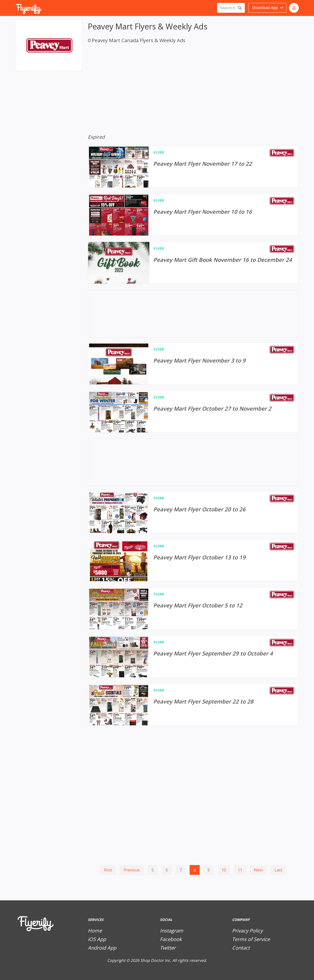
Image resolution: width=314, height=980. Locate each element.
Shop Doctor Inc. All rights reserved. (174, 960)
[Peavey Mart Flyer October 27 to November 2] (193, 412)
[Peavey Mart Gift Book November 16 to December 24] (193, 263)
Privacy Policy (247, 931)
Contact (241, 948)
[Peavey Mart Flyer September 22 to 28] (193, 704)
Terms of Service (251, 939)
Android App (102, 948)
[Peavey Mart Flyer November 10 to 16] (193, 215)
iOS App (97, 939)
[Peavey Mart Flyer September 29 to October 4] (193, 656)
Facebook (171, 939)
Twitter (168, 948)
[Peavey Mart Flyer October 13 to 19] (193, 560)
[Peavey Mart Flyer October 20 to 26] (193, 512)
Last (278, 870)
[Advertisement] (49, 100)
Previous (132, 870)
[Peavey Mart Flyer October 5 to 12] (193, 608)
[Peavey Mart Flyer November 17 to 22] (193, 167)
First (108, 870)
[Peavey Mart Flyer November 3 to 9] (193, 364)
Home (95, 931)
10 (224, 870)
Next (258, 870)
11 (240, 870)
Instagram (172, 931)
